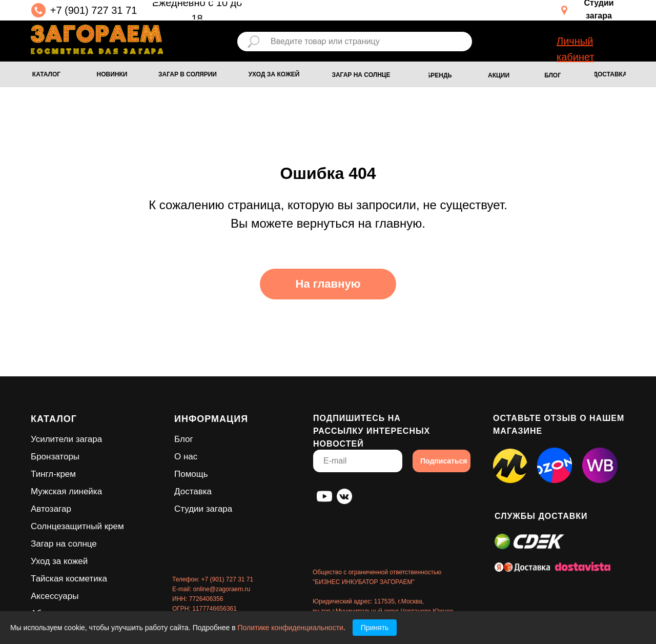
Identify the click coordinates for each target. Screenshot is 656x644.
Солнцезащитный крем (77, 526)
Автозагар (51, 509)
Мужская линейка (66, 491)
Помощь (191, 474)
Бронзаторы (55, 457)
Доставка (193, 491)
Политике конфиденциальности (291, 628)
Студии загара (203, 509)
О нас (186, 457)
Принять (375, 628)
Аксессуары (55, 596)
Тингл (42, 474)
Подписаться (444, 461)
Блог (184, 439)
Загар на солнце (64, 544)
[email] (358, 461)
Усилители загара (66, 439)
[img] (97, 39)
